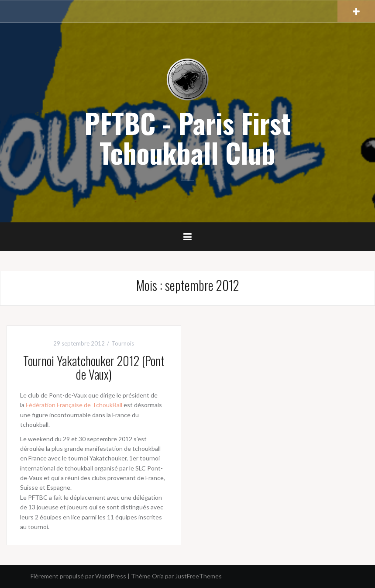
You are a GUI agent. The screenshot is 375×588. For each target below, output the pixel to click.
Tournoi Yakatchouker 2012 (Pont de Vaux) (94, 367)
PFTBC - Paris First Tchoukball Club (187, 138)
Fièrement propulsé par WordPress (78, 576)
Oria (158, 576)
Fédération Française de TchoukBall (74, 405)
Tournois (123, 343)
